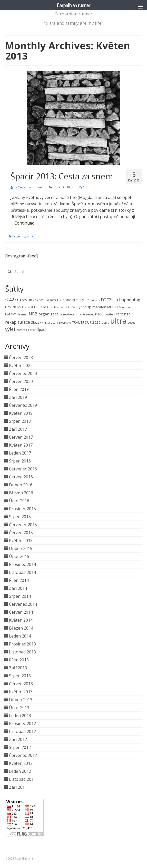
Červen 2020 (21, 381)
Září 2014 (18, 588)
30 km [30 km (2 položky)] (33, 300)
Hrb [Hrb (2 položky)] (8, 307)
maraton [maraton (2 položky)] (99, 307)
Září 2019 (18, 397)
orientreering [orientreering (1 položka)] (85, 314)
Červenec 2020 (23, 373)
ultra (30, 236)
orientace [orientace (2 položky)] (67, 314)
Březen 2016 (21, 493)
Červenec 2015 (23, 525)
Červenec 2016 (23, 469)
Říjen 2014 (19, 580)
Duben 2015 (21, 548)
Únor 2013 (19, 708)
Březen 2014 (21, 628)
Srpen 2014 (20, 596)
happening (19, 236)
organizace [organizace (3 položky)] (49, 314)
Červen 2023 (21, 358)
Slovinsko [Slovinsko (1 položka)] (65, 323)
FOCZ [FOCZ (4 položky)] (106, 300)
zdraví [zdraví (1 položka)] (32, 330)
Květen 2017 (21, 445)
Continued (24, 223)
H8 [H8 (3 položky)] (115, 300)
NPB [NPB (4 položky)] (33, 314)
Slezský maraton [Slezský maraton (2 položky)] (44, 322)
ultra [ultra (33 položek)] (119, 321)
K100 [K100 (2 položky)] (35, 307)
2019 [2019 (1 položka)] (53, 300)
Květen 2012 (21, 763)
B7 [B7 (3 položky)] (59, 300)
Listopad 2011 (22, 779)
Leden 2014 (20, 636)
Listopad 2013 (22, 652)
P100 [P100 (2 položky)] (99, 314)
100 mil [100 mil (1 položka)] (44, 300)
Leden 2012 (20, 771)
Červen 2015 (21, 533)
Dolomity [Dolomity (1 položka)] (94, 300)
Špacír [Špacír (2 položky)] (42, 330)
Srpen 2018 (20, 421)
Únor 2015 (19, 556)
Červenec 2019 (23, 405)
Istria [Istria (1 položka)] (27, 307)
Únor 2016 (19, 501)
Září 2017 (18, 429)
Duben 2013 (21, 700)
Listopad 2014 (22, 572)
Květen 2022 (21, 365)
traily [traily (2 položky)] (105, 322)
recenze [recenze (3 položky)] (123, 314)
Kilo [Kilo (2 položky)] (43, 307)
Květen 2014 (21, 620)
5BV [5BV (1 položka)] (24, 300)
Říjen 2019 (19, 389)
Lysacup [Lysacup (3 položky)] (84, 307)
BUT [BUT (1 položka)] (75, 300)
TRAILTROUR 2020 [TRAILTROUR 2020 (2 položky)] (86, 322)
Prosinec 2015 (22, 509)
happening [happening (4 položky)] (130, 300)
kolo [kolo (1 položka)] (50, 307)
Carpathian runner (73, 14)
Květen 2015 (21, 541)
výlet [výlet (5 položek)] (10, 329)
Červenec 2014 (23, 604)
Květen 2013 (21, 692)
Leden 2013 (20, 716)
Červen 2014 (21, 612)
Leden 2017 (20, 453)
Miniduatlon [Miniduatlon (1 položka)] (127, 307)
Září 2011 (18, 787)
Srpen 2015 (20, 517)
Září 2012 (18, 739)
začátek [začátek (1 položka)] (22, 330)
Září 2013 (18, 668)
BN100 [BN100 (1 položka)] (67, 300)
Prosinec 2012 (22, 724)
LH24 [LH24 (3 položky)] (71, 307)
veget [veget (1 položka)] (131, 323)
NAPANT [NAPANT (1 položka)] (10, 314)
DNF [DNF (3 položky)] (82, 300)
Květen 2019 (21, 413)
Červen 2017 (21, 437)
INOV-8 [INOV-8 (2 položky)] (17, 307)
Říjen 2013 (19, 660)
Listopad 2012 (22, 731)
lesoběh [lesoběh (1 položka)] (59, 307)
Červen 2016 (21, 477)
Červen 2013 (21, 684)
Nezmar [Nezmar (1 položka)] (22, 314)
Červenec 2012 (23, 755)
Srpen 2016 (20, 461)
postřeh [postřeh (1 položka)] (110, 314)
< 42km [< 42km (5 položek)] (13, 300)
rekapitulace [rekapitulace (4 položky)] (18, 322)
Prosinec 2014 (22, 564)
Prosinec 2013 (22, 644)
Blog (70, 187)
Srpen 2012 (20, 747)
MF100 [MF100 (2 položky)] (112, 307)
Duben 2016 (21, 485)
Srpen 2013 (20, 676)
